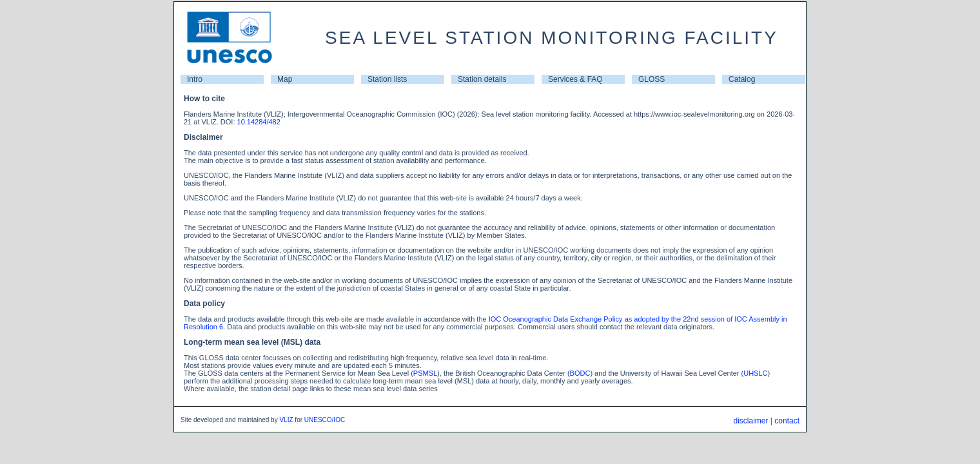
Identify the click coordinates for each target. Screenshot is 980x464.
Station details (482, 79)
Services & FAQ (575, 79)
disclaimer (750, 421)
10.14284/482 (259, 122)
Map (285, 79)
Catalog (742, 79)
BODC (580, 373)
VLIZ (286, 420)
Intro (195, 79)
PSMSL (425, 373)
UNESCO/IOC (325, 420)
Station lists (387, 79)
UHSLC (755, 373)
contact (787, 421)
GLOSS (652, 79)
